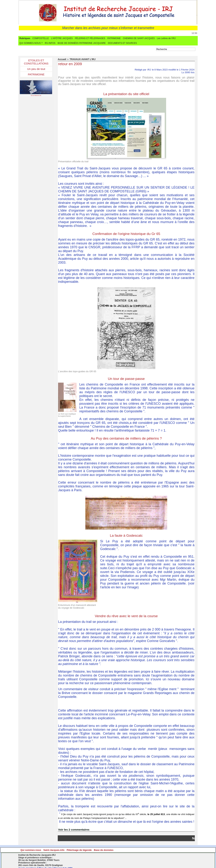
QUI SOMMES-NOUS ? (31, 43)
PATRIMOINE (114, 38)
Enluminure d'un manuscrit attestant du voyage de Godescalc (75, 604)
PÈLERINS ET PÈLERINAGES (90, 38)
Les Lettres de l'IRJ (166, 38)
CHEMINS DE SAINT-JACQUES (139, 38)
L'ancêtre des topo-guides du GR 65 (74, 370)
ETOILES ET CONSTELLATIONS (36, 62)
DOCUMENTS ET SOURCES (122, 43)
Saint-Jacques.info (85, 847)
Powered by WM (66, 865)
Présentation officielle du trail (71, 161)
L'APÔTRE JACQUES (62, 38)
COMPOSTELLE (41, 38)
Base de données (174, 847)
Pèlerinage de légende (130, 847)
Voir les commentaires (73, 827)
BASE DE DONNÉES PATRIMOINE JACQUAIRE (82, 43)
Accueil (61, 59)
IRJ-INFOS (50, 43)
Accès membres (28, 865)
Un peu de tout (36, 70)
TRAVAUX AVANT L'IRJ (79, 59)
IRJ (149, 69)
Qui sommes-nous (41, 847)
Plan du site (47, 865)
